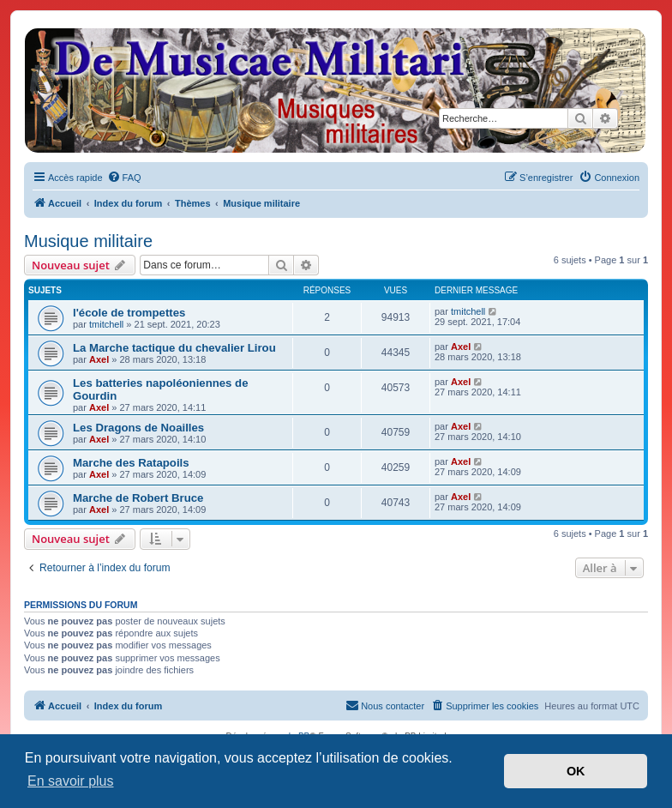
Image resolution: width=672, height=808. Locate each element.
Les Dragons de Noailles (138, 428)
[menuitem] (124, 178)
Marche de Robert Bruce (138, 498)
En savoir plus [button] (71, 781)
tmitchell (106, 324)
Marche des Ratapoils (131, 463)
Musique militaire (88, 241)
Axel (99, 359)
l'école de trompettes (129, 313)
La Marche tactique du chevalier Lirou (174, 348)
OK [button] (576, 771)
